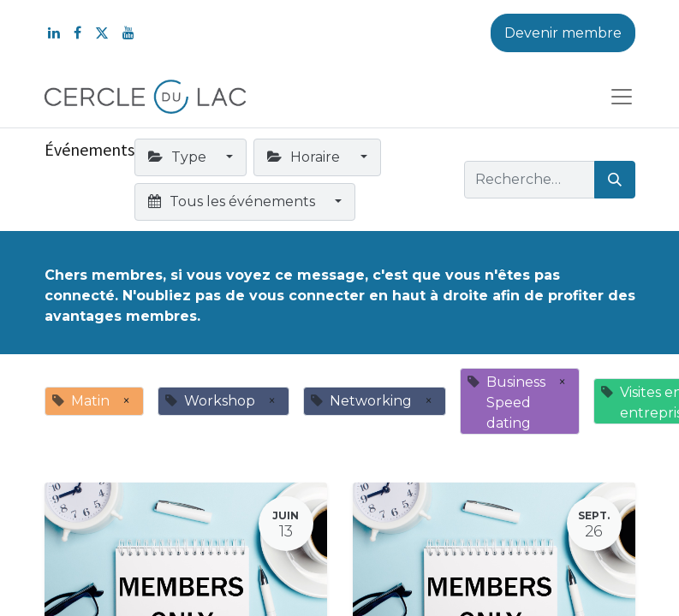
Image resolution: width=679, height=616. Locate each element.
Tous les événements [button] (233, 201)
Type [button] (179, 157)
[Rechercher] (615, 180)
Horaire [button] (305, 157)
